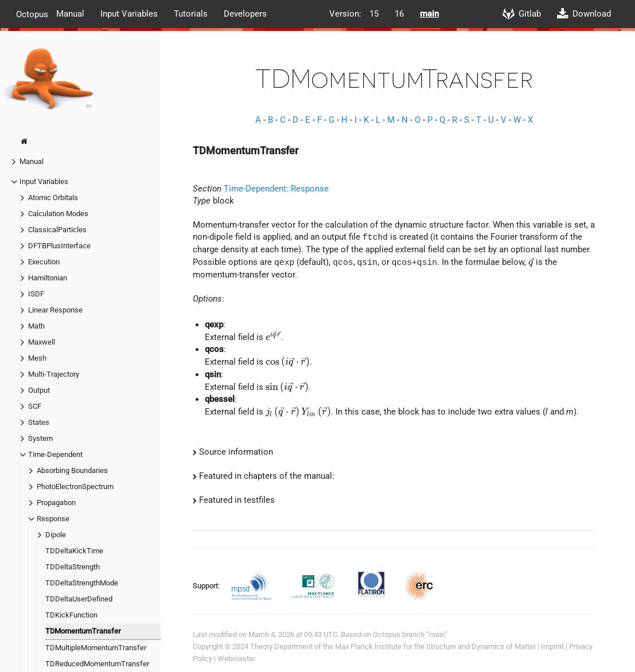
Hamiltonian (48, 278)
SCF (35, 406)
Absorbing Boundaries (72, 470)
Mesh (37, 358)
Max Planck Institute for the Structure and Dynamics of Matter (435, 646)
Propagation (56, 503)
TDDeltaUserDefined (79, 599)
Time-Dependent (55, 454)
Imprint (552, 646)
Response (53, 519)
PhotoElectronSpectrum (75, 487)
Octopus (32, 14)
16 (399, 14)
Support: (207, 585)
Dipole (56, 535)
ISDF (36, 294)
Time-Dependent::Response (276, 189)
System (40, 438)
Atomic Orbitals (53, 198)
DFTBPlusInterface (59, 246)
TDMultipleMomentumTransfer (96, 648)
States (39, 422)
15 (374, 14)
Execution (44, 262)
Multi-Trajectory (54, 374)
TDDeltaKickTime (74, 551)
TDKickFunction (71, 615)
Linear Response (55, 310)
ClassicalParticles (57, 230)
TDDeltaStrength (73, 567)
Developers (245, 14)
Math (36, 326)
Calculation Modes (58, 214)
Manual (70, 14)
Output (39, 390)
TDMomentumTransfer (83, 631)
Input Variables (129, 14)
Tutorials (191, 14)
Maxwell (42, 342)
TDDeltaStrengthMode (82, 583)
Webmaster (236, 658)
